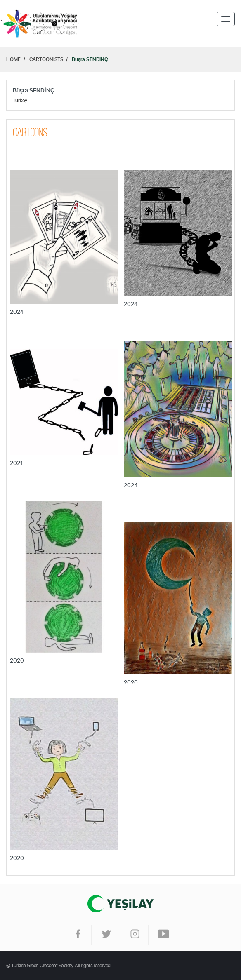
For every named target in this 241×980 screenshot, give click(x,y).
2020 (17, 661)
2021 (16, 463)
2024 (17, 312)
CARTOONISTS (46, 59)
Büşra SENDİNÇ (90, 59)
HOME (13, 59)
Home (41, 24)
